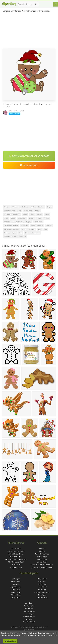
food (19, 211)
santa (47, 214)
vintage (46, 218)
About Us (42, 549)
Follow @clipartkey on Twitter (42, 567)
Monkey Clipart (29, 614)
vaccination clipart (16, 567)
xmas (6, 218)
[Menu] (56, 4)
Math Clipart (16, 579)
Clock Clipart (42, 584)
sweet (25, 214)
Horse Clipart (42, 587)
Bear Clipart (42, 595)
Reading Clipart (29, 606)
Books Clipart (16, 582)
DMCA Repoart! (29, 165)
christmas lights (10, 233)
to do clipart (16, 565)
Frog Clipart (16, 584)
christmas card (18, 222)
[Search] (36, 4)
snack (39, 218)
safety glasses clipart (16, 554)
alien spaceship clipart (16, 562)
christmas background (12, 214)
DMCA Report (42, 557)
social (13, 218)
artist (27, 233)
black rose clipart (16, 557)
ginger (49, 207)
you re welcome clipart (16, 551)
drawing (49, 225)
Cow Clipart (29, 603)
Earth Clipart (16, 590)
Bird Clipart (29, 608)
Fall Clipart (42, 582)
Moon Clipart (42, 579)
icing (45, 229)
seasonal (23, 237)
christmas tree (9, 211)
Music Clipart (16, 592)
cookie (33, 207)
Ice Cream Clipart (29, 616)
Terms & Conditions (42, 554)
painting (41, 207)
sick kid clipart (16, 549)
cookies (7, 222)
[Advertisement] (29, 31)
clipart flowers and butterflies (16, 559)
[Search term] (28, 4)
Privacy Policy (42, 559)
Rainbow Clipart (42, 598)
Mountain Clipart (29, 622)
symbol (7, 207)
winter (31, 218)
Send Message (14, 114)
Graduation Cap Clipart (42, 592)
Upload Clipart (42, 562)
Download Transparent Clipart (29, 156)
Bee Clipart (42, 590)
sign (39, 229)
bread (37, 211)
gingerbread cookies (11, 229)
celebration (22, 218)
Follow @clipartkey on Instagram (42, 565)
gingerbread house (11, 225)
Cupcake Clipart (16, 587)
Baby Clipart (16, 598)
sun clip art (28, 211)
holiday (25, 207)
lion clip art (38, 222)
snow (24, 229)
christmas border (10, 237)
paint (32, 214)
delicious (32, 229)
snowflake (24, 225)
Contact (42, 551)
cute (20, 233)
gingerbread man (37, 225)
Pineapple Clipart (29, 611)
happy (29, 222)
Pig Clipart (29, 619)
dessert (39, 214)
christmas (16, 207)
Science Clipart (16, 595)
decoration (36, 233)
